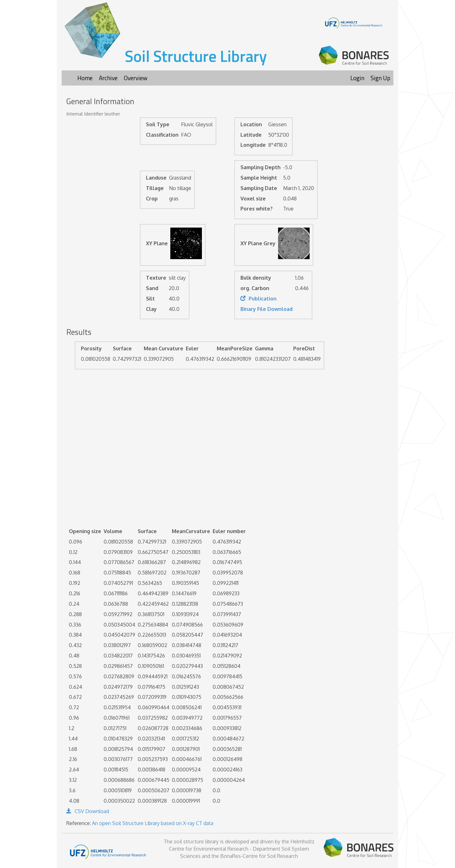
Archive (108, 78)
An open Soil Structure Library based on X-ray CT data (153, 823)
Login (357, 78)
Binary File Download (267, 309)
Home (85, 78)
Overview (136, 78)
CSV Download (88, 811)
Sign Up (380, 78)
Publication (258, 299)
